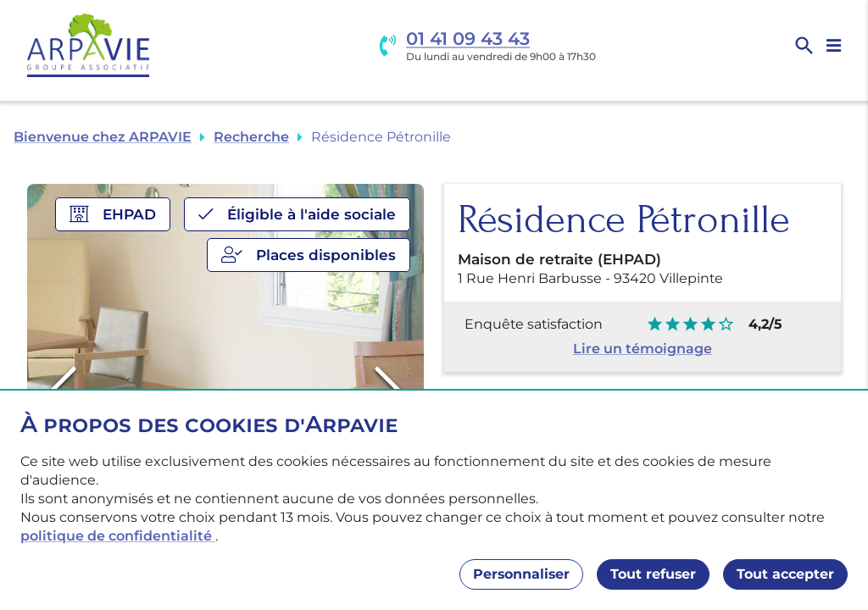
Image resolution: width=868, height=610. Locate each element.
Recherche (251, 137)
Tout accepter (785, 574)
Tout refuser (653, 574)
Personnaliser (521, 574)
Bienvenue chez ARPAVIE (103, 137)
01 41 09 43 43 (468, 39)
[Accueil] (88, 45)
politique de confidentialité (118, 536)
